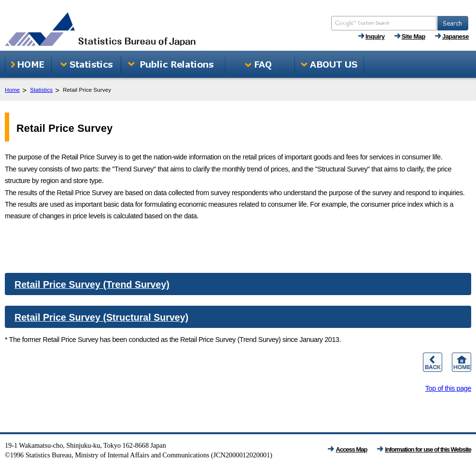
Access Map (352, 449)
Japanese (455, 36)
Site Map (413, 36)
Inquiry (375, 36)
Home (12, 90)
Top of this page (448, 388)
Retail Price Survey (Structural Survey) (101, 317)
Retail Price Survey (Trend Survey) (92, 284)
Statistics (41, 90)
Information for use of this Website (428, 449)
